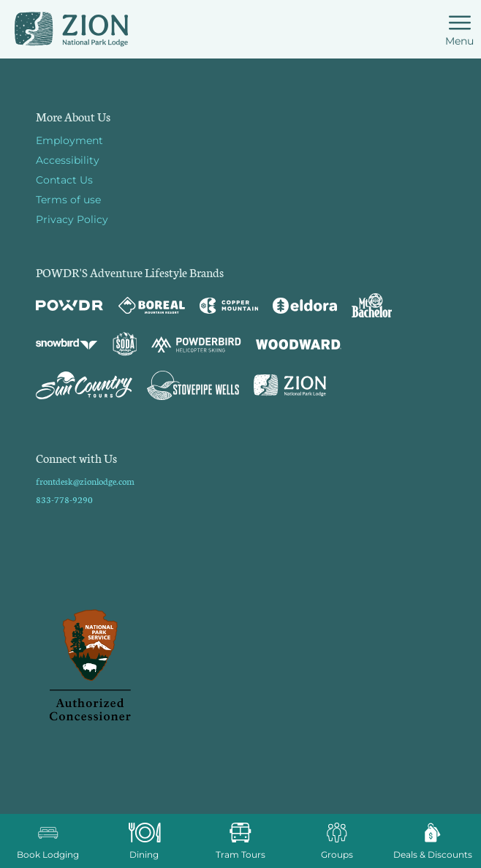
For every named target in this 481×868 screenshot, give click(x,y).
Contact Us (64, 180)
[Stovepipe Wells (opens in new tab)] (193, 385)
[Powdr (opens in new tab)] (69, 305)
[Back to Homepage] (240, 666)
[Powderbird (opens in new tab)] (196, 344)
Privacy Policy (72, 219)
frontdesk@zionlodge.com (85, 481)
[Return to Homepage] (71, 29)
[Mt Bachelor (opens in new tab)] (372, 305)
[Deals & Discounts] (433, 841)
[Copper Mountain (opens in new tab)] (229, 306)
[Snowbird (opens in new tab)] (67, 344)
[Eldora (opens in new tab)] (305, 306)
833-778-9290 (64, 499)
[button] (48, 841)
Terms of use (68, 200)
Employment (69, 140)
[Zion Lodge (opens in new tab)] (290, 385)
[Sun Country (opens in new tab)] (84, 385)
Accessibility (68, 160)
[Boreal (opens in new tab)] (152, 305)
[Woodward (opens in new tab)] (299, 344)
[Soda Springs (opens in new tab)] (125, 344)
